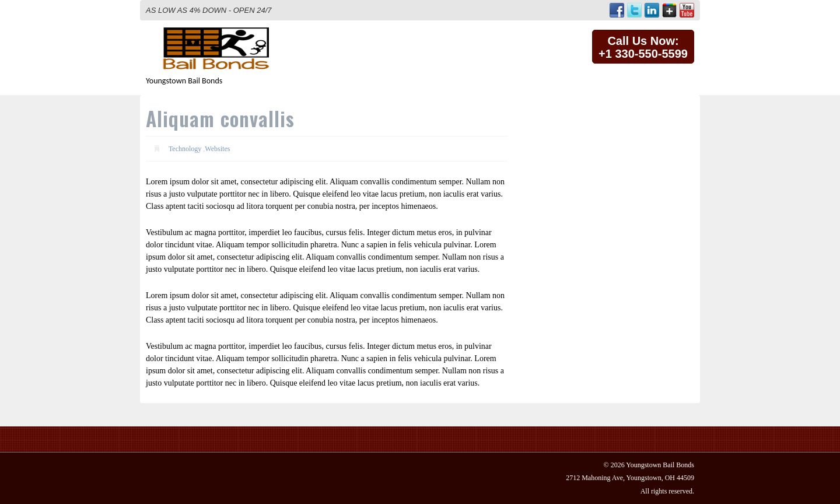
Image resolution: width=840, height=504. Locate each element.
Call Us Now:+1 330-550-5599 (643, 47)
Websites (217, 149)
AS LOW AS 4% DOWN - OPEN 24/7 (209, 10)
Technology (185, 149)
